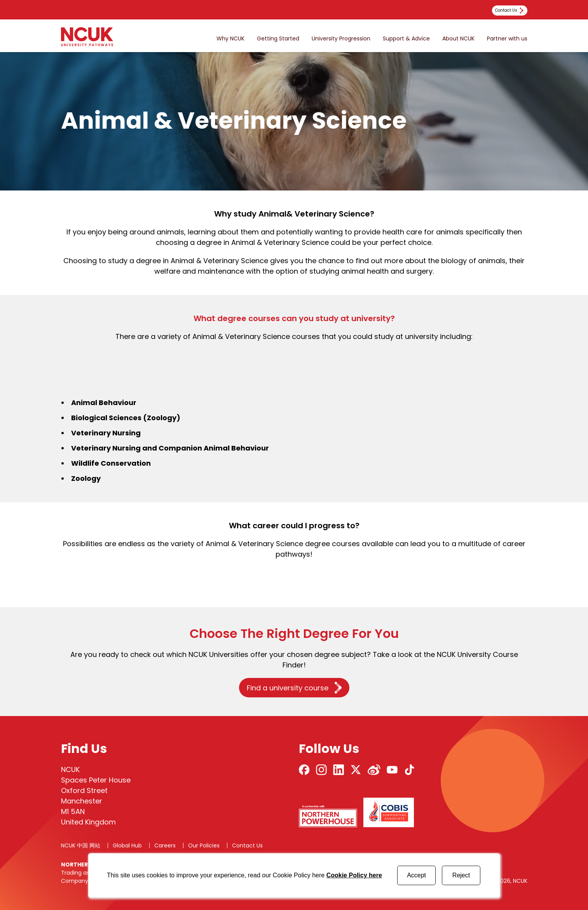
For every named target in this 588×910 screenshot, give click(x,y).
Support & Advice (406, 39)
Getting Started (278, 39)
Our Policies (204, 845)
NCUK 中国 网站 (81, 845)
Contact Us (247, 845)
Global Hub (127, 845)
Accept (416, 875)
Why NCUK (230, 39)
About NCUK (458, 39)
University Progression (341, 39)
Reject (461, 875)
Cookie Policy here (354, 875)
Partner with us (507, 39)
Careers (165, 845)
